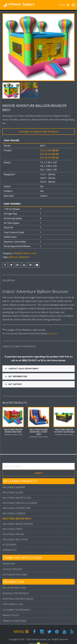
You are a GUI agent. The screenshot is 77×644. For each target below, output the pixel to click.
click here (53, 333)
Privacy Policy (11, 614)
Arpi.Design (42, 642)
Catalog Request (12, 568)
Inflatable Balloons (15, 538)
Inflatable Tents (13, 528)
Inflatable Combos (14, 512)
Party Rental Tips (13, 603)
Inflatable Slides (13, 491)
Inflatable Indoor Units (25, 253)
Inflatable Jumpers (14, 486)
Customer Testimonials (16, 608)
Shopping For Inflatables (18, 597)
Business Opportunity (16, 592)
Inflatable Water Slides (17, 496)
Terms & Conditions (14, 619)
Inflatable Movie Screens (18, 522)
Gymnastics (9, 549)
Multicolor (24, 257)
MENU (64, 5)
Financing (9, 562)
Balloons (13, 257)
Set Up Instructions (14, 586)
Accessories (9, 543)
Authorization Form (15, 573)
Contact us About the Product (39, 131)
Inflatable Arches (13, 533)
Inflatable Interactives (17, 507)
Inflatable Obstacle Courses (20, 502)
